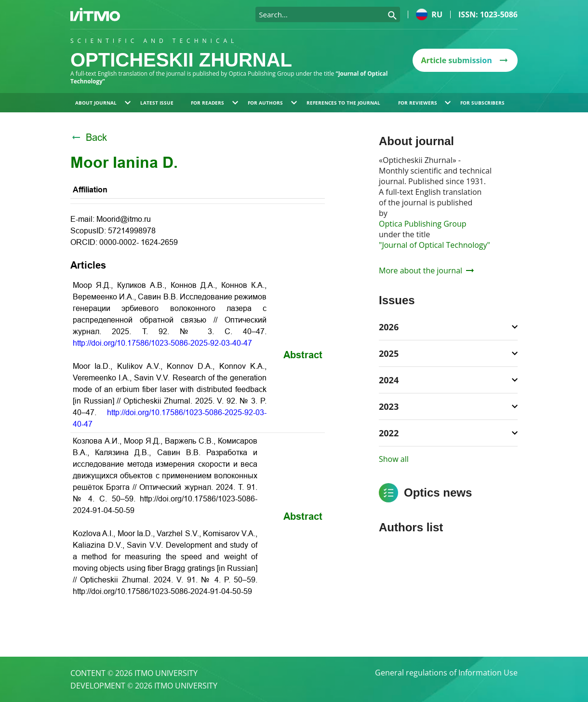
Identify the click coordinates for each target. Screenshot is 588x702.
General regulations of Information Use (446, 673)
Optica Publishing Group (423, 224)
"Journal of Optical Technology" (434, 245)
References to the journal (343, 103)
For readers (214, 103)
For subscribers (482, 103)
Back (89, 137)
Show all (394, 459)
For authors (272, 103)
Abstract (303, 355)
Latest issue (157, 103)
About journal (103, 103)
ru (429, 14)
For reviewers (425, 103)
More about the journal (426, 270)
